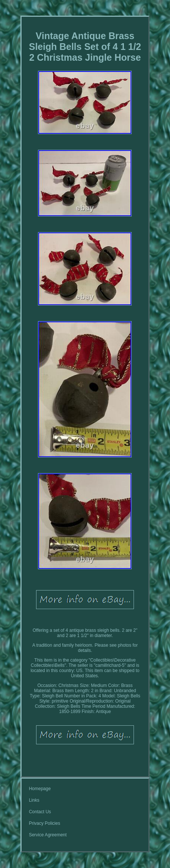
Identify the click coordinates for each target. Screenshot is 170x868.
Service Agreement (48, 835)
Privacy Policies (45, 823)
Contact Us (40, 812)
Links (34, 800)
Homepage (40, 789)
